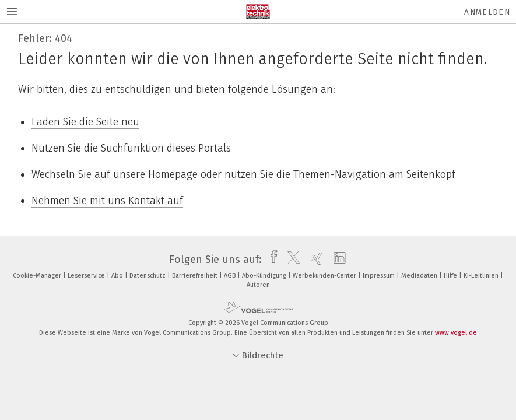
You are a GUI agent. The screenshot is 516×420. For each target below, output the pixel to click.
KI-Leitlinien (482, 276)
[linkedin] (337, 260)
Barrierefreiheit (196, 276)
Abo (118, 276)
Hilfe (451, 276)
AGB (231, 276)
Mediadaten (420, 276)
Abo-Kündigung (265, 276)
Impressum (380, 276)
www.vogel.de (456, 333)
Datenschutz (148, 276)
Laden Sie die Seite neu (85, 122)
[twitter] (291, 260)
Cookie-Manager (38, 276)
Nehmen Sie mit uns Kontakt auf (107, 201)
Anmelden (487, 12)
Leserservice (87, 276)
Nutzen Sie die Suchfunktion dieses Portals (131, 148)
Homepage (173, 174)
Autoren (258, 285)
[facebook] (271, 260)
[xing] (314, 260)
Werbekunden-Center (325, 276)
